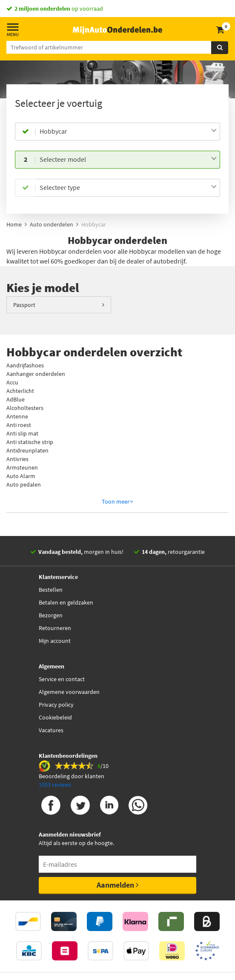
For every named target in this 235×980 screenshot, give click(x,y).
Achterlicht (20, 391)
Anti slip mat (22, 433)
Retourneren (55, 628)
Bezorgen (51, 615)
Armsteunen (22, 467)
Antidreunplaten (27, 450)
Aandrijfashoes (25, 365)
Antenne (17, 416)
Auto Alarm (21, 476)
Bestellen (51, 590)
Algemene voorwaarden (69, 692)
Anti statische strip (30, 442)
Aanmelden (117, 885)
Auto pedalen (24, 484)
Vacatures (51, 730)
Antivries (17, 459)
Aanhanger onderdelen (36, 374)
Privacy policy (56, 705)
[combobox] (128, 132)
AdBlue (16, 399)
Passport (24, 305)
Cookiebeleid (55, 717)
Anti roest (19, 425)
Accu (12, 382)
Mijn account (55, 641)
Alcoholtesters (25, 408)
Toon (117, 501)
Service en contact (62, 679)
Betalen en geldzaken (66, 602)
